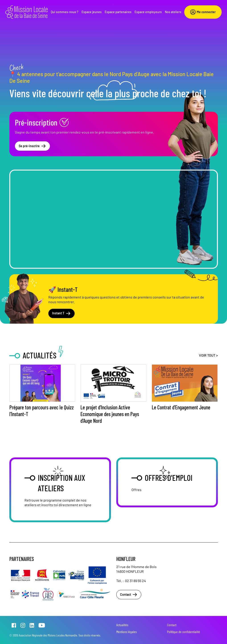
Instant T (61, 313)
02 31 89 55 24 (135, 581)
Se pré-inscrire (32, 146)
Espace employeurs (148, 12)
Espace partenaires (118, 12)
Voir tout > (208, 355)
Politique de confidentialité (184, 632)
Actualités (122, 625)
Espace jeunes (92, 12)
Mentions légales (127, 632)
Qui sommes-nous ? (65, 12)
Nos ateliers (173, 12)
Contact (129, 595)
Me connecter (203, 12)
